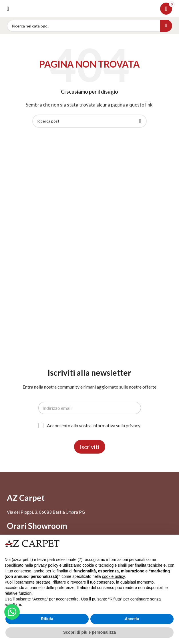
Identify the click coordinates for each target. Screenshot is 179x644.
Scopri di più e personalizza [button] (89, 632)
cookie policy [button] (113, 576)
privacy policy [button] (46, 565)
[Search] (89, 26)
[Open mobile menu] (8, 9)
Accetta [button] (132, 619)
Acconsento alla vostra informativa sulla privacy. (94, 425)
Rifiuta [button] (47, 619)
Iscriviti (90, 447)
